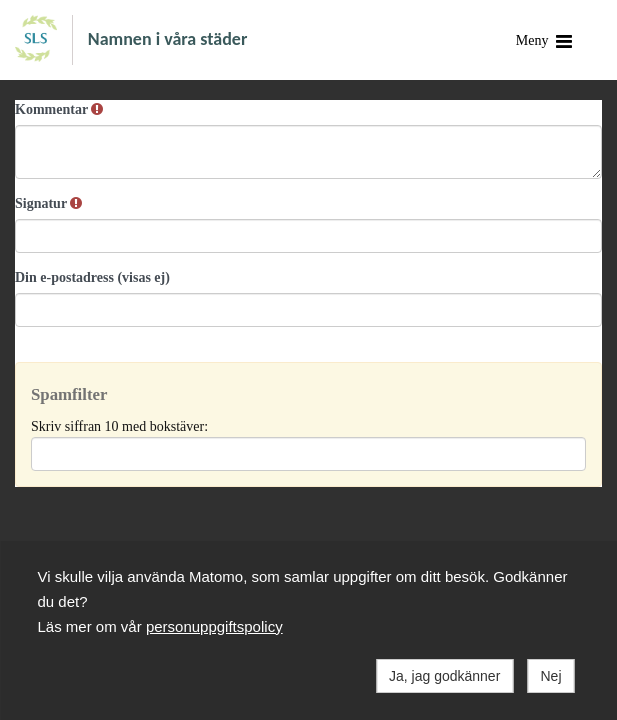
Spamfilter (69, 394)
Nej (550, 676)
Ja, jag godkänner (444, 676)
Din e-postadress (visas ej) (92, 277)
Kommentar (59, 109)
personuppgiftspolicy (214, 626)
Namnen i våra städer (167, 38)
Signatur (48, 203)
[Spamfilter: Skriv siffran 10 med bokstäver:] (308, 454)
